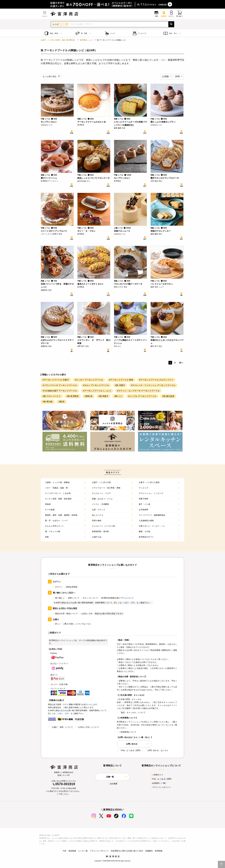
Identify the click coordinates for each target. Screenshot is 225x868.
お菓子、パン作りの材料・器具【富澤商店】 (58, 40)
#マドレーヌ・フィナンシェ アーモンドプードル (153, 385)
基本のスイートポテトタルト (91, 284)
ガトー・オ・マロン (86, 231)
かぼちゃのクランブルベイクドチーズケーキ (57, 342)
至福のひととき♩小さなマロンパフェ (167, 342)
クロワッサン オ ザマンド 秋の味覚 (94, 342)
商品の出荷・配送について (65, 614)
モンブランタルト (49, 122)
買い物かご (59, 598)
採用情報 (159, 851)
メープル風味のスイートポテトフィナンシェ (130, 342)
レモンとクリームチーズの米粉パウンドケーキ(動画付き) (130, 123)
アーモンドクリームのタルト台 (92, 122)
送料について (73, 598)
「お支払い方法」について (87, 727)
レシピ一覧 (83, 851)
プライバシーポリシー (160, 787)
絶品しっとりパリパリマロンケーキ (94, 178)
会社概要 (113, 784)
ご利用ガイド (157, 775)
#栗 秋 (62, 402)
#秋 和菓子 (104, 396)
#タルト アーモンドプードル (96, 385)
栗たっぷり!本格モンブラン (163, 122)
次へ (181, 363)
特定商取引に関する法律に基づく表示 (127, 851)
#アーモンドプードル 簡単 (121, 380)
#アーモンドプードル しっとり (97, 391)
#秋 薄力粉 (48, 402)
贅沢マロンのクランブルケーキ (165, 178)
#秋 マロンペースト (52, 396)
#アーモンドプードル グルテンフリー (156, 380)
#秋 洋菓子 (120, 385)
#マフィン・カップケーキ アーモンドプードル (138, 391)
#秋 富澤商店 (73, 396)
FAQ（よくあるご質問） (161, 779)
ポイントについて (89, 598)
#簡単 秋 (89, 396)
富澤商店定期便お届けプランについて (116, 598)
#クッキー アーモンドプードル (89, 380)
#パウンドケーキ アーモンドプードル (60, 385)
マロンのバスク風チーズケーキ (128, 284)
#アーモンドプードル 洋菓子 (56, 380)
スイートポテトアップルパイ (54, 231)
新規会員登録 (71, 587)
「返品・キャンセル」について (131, 712)
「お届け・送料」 (129, 603)
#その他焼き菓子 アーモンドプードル (60, 391)
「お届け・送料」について (60, 727)
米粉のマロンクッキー (161, 231)
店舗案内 (149, 851)
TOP (65, 851)
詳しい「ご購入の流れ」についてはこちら (72, 624)
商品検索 (72, 851)
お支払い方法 (86, 614)
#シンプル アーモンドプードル (142, 396)
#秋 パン (118, 396)
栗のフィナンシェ (49, 178)
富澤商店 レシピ (86, 40)
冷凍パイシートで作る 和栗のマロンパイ (57, 286)
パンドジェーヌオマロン (162, 284)
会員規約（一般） (158, 783)
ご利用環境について (126, 732)
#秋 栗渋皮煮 (168, 396)
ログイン (58, 587)
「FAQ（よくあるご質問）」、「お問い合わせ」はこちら (142, 750)
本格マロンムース (122, 231)
